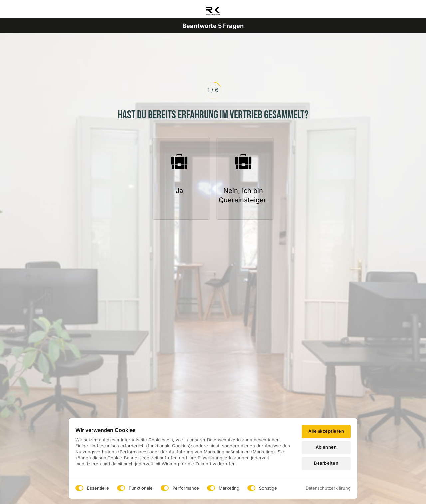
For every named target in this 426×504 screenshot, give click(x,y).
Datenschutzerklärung (328, 488)
